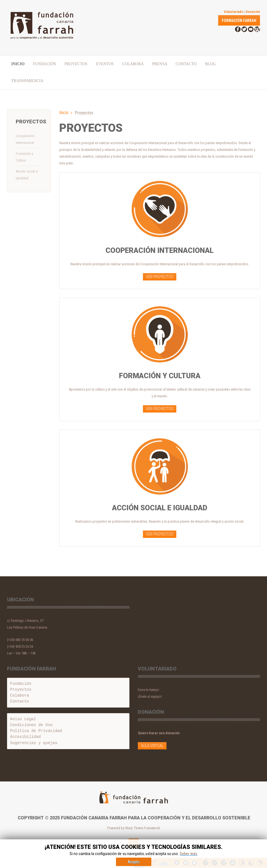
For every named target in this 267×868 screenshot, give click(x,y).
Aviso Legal (23, 719)
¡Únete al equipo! (150, 696)
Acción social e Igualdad (27, 175)
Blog (210, 64)
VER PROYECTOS (160, 277)
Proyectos (76, 64)
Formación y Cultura (24, 157)
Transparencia (27, 81)
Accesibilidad (25, 737)
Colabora (133, 64)
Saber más (189, 860)
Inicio (18, 64)
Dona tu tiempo (149, 690)
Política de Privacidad (36, 731)
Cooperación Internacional (25, 139)
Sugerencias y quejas (34, 743)
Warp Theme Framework (143, 828)
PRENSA (160, 64)
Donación (253, 12)
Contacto (186, 64)
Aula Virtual (152, 746)
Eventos (105, 64)
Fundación (44, 64)
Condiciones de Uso (31, 725)
